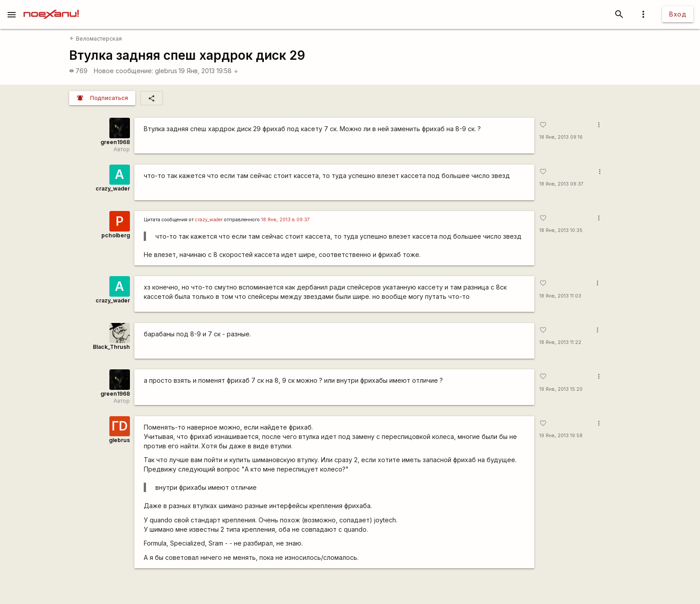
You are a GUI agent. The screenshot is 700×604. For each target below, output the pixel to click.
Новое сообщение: (123, 71)
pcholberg (116, 235)
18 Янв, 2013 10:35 (561, 230)
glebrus (166, 71)
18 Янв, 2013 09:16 (561, 137)
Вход (678, 14)
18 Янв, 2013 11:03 (560, 296)
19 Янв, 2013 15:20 (561, 389)
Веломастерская (96, 39)
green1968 (115, 142)
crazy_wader (113, 188)
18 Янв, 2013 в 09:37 (285, 220)
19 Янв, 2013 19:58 (208, 71)
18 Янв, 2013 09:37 (561, 184)
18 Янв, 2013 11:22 (560, 342)
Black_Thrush (111, 347)
